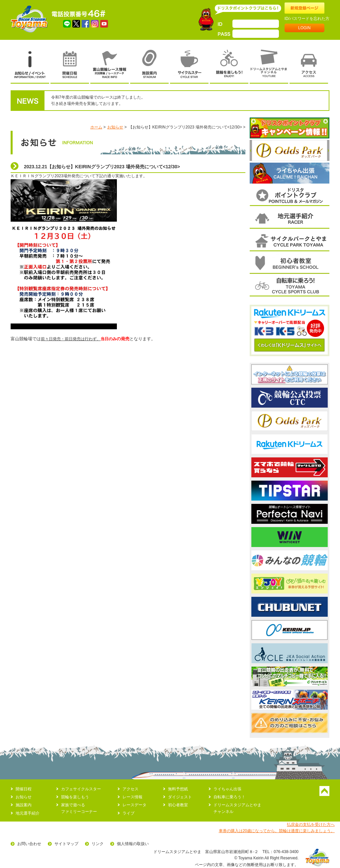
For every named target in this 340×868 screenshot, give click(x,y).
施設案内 (24, 805)
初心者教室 (178, 805)
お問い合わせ (29, 844)
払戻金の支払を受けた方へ (311, 825)
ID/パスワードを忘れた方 (307, 19)
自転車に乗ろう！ (229, 797)
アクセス (130, 789)
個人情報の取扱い (133, 844)
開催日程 (24, 789)
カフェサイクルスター (81, 789)
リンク (98, 844)
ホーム (96, 127)
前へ (251, 150)
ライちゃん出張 (227, 789)
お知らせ (115, 127)
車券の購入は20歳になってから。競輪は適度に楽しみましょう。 (277, 831)
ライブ (128, 813)
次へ (328, 150)
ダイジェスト (180, 797)
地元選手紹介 (28, 813)
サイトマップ (66, 844)
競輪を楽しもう (75, 797)
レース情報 (132, 797)
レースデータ (134, 805)
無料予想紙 (178, 789)
